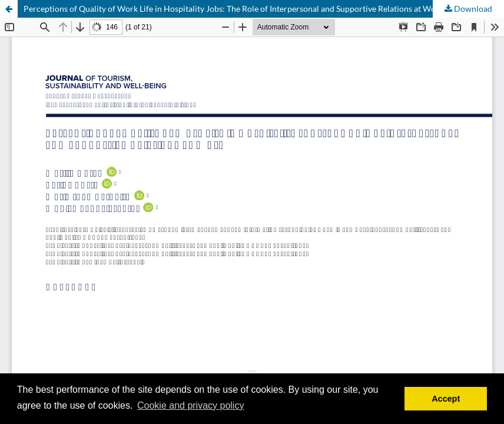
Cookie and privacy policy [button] (190, 405)
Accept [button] (446, 399)
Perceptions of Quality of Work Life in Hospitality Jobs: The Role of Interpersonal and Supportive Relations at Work (233, 9)
